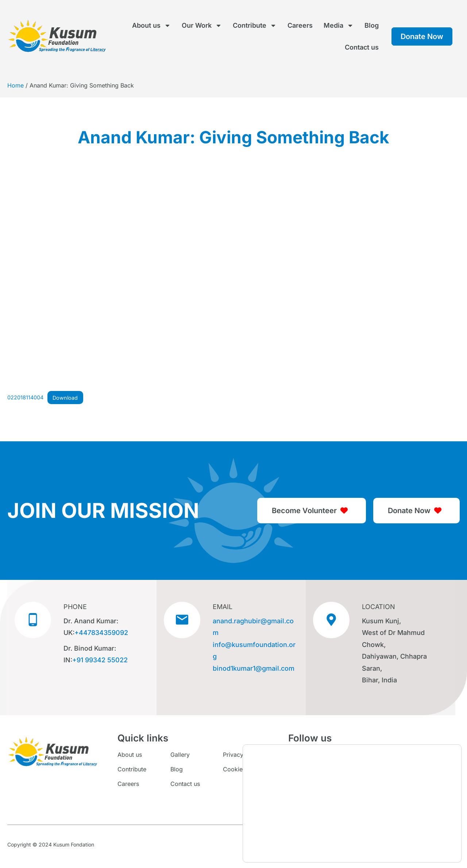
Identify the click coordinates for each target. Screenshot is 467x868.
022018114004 (25, 398)
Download (65, 398)
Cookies (234, 769)
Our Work (202, 26)
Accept (424, 832)
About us (151, 26)
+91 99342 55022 (100, 660)
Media (339, 26)
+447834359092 (101, 633)
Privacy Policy (242, 755)
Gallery (180, 755)
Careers (300, 25)
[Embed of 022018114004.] (233, 280)
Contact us (362, 47)
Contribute (255, 26)
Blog (372, 25)
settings (325, 849)
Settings (424, 847)
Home (16, 85)
